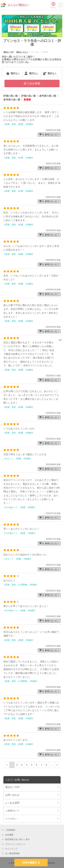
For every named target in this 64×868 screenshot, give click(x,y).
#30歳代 (29, 124)
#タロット (9, 459)
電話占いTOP (9, 52)
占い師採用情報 (12, 853)
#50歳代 (29, 191)
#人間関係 (23, 585)
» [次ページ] (57, 765)
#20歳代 (29, 225)
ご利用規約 (10, 830)
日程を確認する (31, 862)
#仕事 (21, 158)
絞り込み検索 (32, 83)
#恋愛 (21, 124)
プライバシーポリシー (15, 844)
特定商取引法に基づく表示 (17, 839)
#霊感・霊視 (10, 124)
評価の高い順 (11, 96)
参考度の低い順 (12, 100)
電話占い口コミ (22, 52)
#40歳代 (29, 158)
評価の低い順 (29, 96)
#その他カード (11, 507)
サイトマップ (11, 849)
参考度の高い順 (48, 96)
